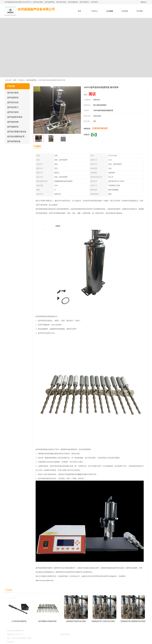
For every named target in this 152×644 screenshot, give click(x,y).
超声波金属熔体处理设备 (18, 136)
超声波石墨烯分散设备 (17, 132)
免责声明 (28, 642)
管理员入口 (36, 642)
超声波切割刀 (13, 107)
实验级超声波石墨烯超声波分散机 (133, 621)
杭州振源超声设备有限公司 (50, 634)
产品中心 (95, 11)
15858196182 (100, 128)
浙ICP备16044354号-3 (31, 634)
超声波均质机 (13, 112)
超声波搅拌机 (32, 80)
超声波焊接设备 (14, 141)
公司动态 (125, 11)
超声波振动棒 (13, 122)
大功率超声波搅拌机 (19, 621)
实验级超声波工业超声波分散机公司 (105, 621)
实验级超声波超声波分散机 (76, 621)
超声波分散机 (13, 93)
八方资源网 (20, 642)
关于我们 (140, 11)
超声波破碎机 (13, 127)
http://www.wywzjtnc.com (44, 580)
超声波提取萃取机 (15, 117)
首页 (79, 11)
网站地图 (44, 642)
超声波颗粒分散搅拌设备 (47, 621)
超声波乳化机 (13, 102)
